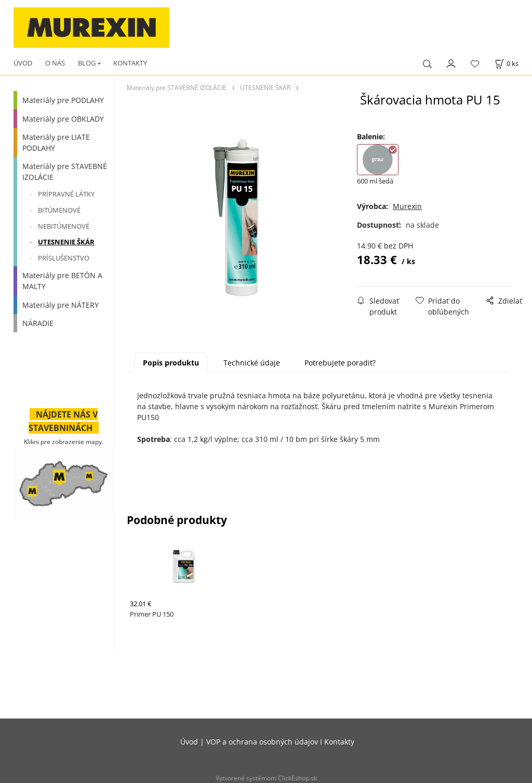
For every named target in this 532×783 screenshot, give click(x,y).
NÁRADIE (38, 323)
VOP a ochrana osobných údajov (262, 742)
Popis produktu (171, 363)
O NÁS (55, 63)
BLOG (87, 63)
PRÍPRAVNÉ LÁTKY (66, 194)
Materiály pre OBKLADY (63, 119)
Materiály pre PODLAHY (63, 100)
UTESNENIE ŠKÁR (66, 242)
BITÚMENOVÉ (59, 210)
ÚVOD (23, 63)
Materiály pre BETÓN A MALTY (62, 281)
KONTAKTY (130, 63)
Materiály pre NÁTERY (61, 305)
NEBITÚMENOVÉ (64, 226)
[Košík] (507, 64)
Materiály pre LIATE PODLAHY (56, 142)
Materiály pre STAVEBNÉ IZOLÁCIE (65, 172)
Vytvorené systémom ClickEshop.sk (266, 778)
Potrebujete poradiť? (340, 363)
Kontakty (339, 742)
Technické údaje (252, 363)
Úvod (189, 742)
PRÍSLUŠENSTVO (64, 258)
